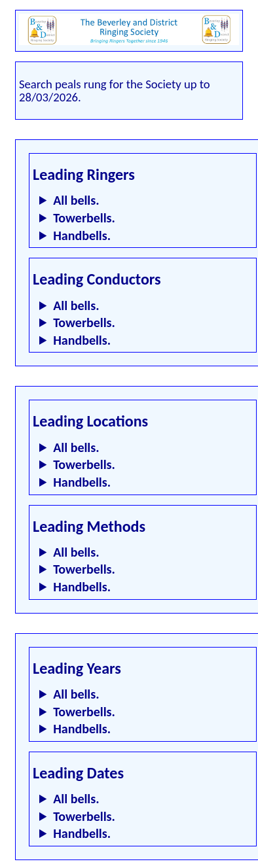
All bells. (76, 200)
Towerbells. (84, 218)
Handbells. (82, 235)
